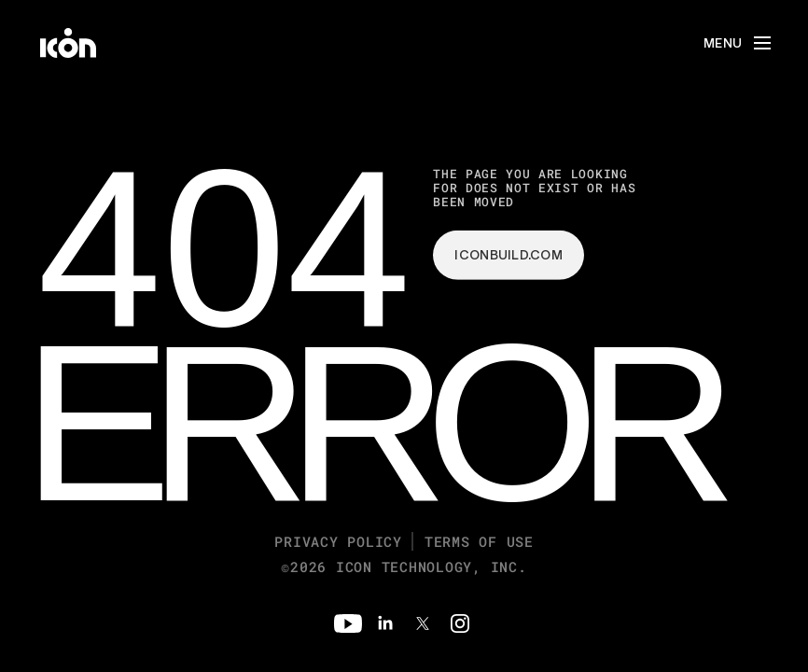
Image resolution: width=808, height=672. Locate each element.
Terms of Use (479, 542)
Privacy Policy (338, 542)
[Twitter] (423, 623)
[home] (68, 43)
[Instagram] (460, 623)
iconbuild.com (508, 255)
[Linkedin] (385, 623)
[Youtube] (348, 623)
